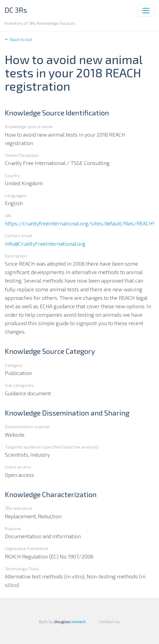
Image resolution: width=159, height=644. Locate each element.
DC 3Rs (16, 10)
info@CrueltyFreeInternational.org (45, 244)
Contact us (109, 621)
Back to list (21, 39)
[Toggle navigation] (146, 11)
